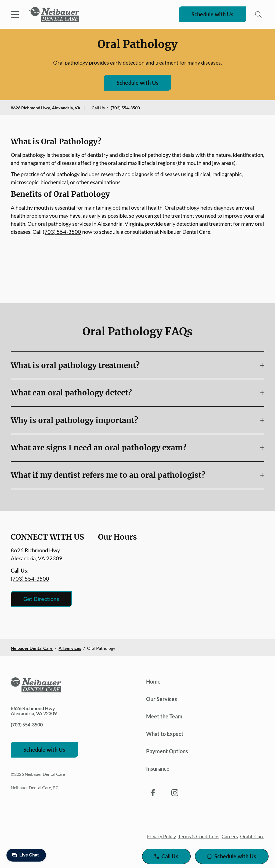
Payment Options (167, 751)
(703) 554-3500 (125, 108)
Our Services (162, 699)
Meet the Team (164, 716)
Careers (230, 836)
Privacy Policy (161, 836)
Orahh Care (252, 836)
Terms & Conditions (199, 836)
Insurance (158, 769)
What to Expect (165, 734)
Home (153, 681)
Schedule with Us (212, 14)
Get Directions (41, 599)
